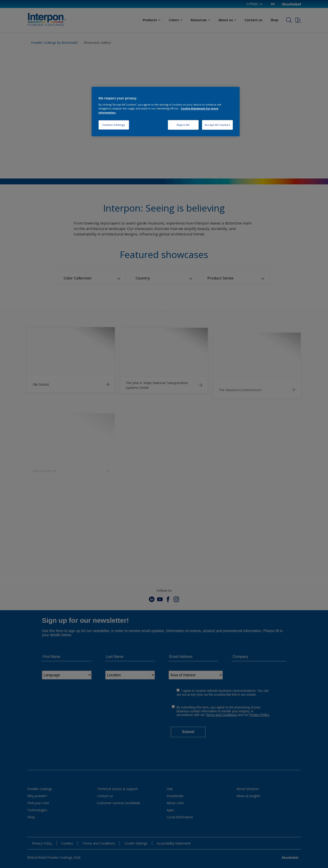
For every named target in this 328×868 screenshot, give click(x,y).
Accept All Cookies (217, 125)
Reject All (183, 125)
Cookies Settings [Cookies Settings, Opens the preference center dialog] (114, 125)
